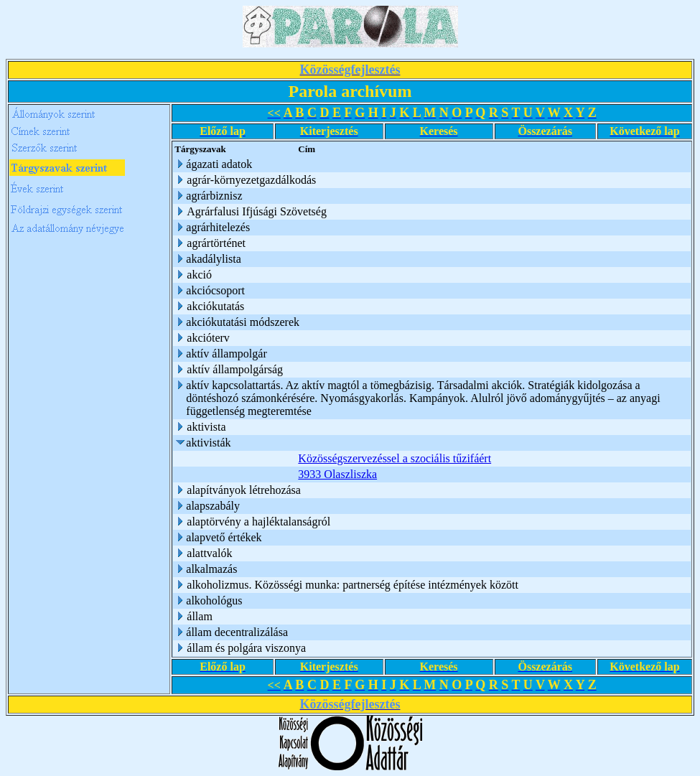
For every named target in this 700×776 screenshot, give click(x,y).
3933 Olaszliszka (337, 474)
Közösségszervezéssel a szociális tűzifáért (395, 458)
